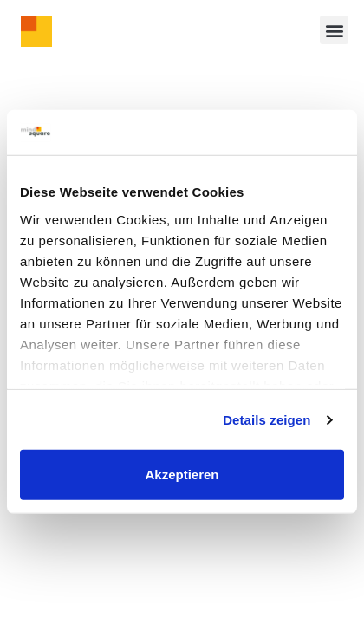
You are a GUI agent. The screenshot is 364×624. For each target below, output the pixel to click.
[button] (334, 30)
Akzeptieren (182, 474)
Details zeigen (266, 420)
